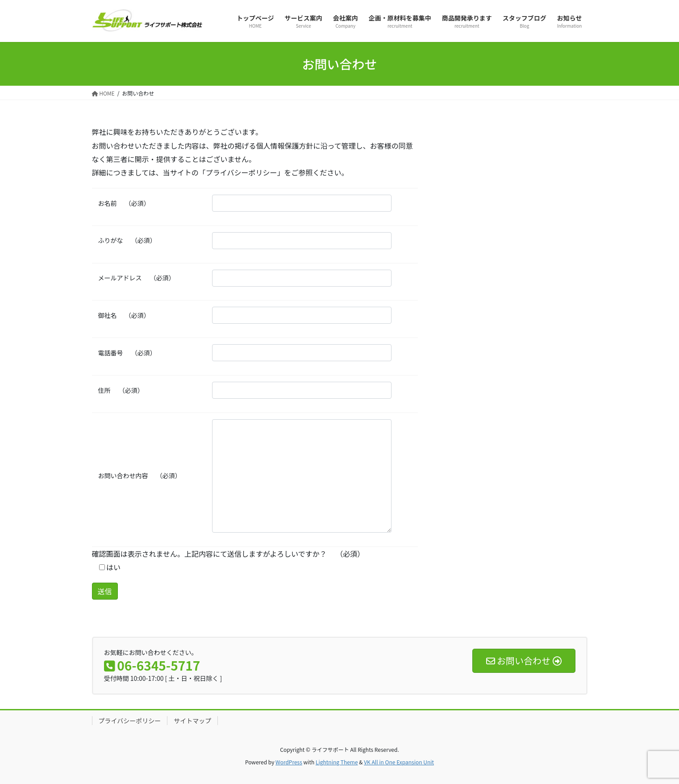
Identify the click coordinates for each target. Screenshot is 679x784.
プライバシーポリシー (130, 721)
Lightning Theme (337, 762)
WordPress (289, 762)
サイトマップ (192, 721)
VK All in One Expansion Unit (399, 762)
